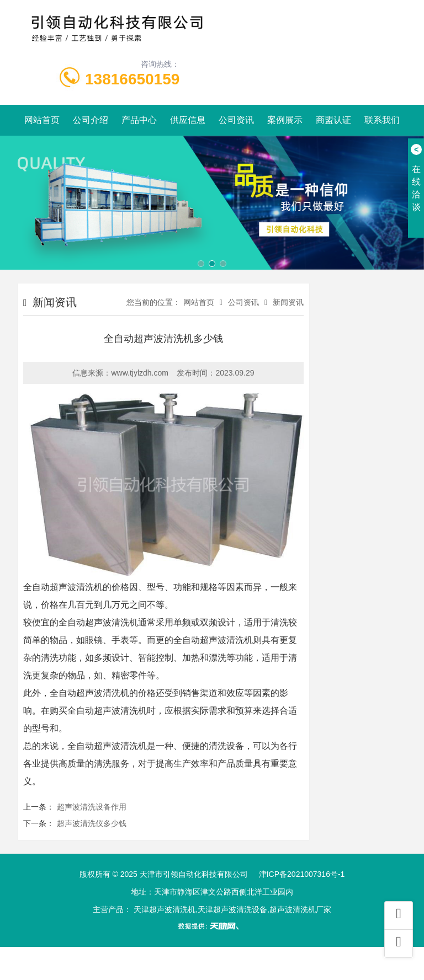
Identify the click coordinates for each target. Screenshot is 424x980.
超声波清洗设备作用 (92, 807)
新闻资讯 (288, 302)
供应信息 (188, 120)
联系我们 (382, 120)
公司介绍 (91, 120)
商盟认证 (333, 120)
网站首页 (42, 120)
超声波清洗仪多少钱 (92, 823)
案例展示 (285, 120)
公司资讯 (236, 120)
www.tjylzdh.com (139, 373)
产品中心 (139, 120)
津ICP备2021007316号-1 (302, 874)
